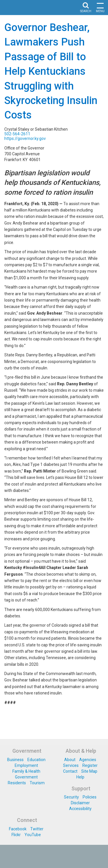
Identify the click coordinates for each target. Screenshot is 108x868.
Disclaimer (80, 803)
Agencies (88, 760)
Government (26, 777)
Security (71, 797)
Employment (26, 765)
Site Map (89, 771)
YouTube (33, 835)
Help (80, 777)
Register (90, 765)
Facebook (18, 829)
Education (36, 760)
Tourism (37, 783)
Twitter (37, 829)
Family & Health (26, 771)
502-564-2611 (17, 134)
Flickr (16, 835)
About (70, 760)
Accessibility (80, 809)
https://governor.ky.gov (25, 138)
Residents (17, 783)
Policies (90, 797)
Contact (70, 771)
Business (15, 760)
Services (71, 765)
